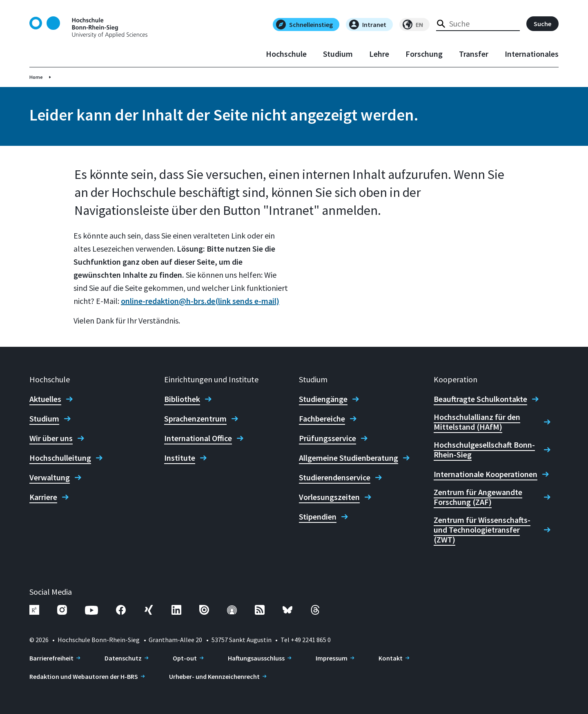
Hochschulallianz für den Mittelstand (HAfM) (477, 422)
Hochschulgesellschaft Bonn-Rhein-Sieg (484, 450)
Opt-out (185, 658)
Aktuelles (45, 399)
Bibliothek (182, 399)
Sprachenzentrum (195, 419)
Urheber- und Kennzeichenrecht (214, 676)
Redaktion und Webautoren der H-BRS (84, 676)
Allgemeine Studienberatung (349, 458)
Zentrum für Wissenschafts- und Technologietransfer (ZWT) (482, 530)
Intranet (368, 25)
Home (36, 77)
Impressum (332, 658)
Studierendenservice (335, 477)
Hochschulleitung (60, 458)
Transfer (474, 54)
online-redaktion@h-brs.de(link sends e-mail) (200, 301)
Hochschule (286, 54)
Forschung (424, 54)
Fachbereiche (322, 419)
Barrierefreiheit (51, 658)
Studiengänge (323, 399)
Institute (180, 458)
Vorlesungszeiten (329, 497)
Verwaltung (50, 477)
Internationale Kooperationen (486, 474)
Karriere (43, 497)
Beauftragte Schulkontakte (480, 399)
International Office (198, 438)
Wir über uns (51, 438)
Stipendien (318, 517)
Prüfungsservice (327, 438)
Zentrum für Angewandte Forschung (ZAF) (478, 497)
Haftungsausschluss (256, 658)
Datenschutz (123, 658)
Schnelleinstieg (304, 25)
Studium (338, 54)
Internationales (532, 54)
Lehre (379, 54)
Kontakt (391, 658)
